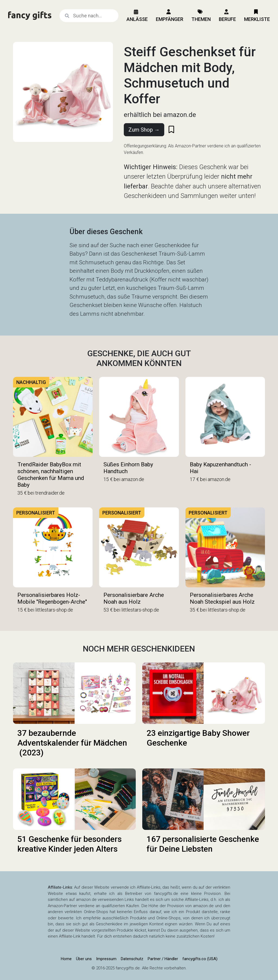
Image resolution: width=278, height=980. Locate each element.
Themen (201, 16)
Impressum (106, 959)
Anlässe (137, 16)
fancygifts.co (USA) (200, 959)
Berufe (227, 16)
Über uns (84, 959)
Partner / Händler (163, 959)
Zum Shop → (144, 130)
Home (66, 959)
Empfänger (170, 16)
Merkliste (257, 16)
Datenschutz (132, 959)
